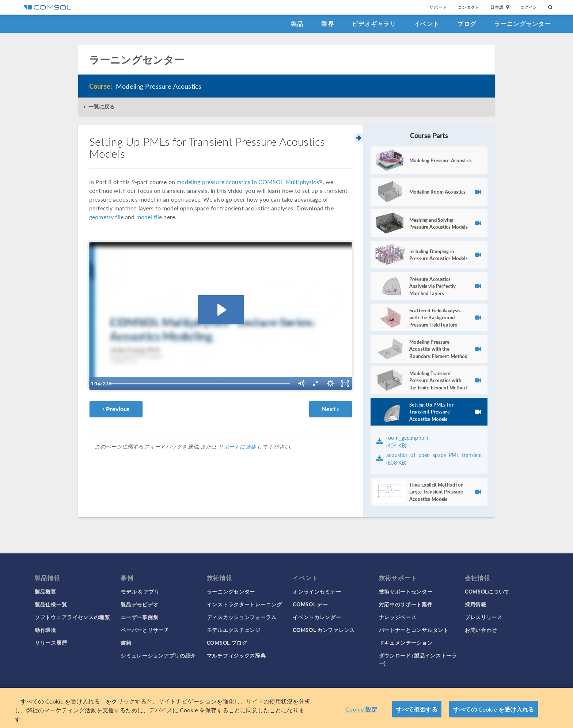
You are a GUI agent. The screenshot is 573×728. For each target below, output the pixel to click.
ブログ (467, 24)
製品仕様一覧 (51, 604)
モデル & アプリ (140, 591)
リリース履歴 (51, 643)
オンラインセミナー (317, 591)
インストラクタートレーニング (244, 604)
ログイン (529, 7)
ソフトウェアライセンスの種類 (72, 617)
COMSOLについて (487, 591)
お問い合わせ (481, 630)
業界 (328, 24)
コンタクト (469, 7)
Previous (116, 409)
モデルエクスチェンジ (234, 630)
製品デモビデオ (139, 604)
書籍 (126, 643)
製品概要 (45, 591)
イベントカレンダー (317, 617)
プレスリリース (484, 617)
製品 (297, 24)
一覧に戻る (101, 106)
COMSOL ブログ (227, 643)
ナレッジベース (398, 617)
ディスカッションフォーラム (242, 617)
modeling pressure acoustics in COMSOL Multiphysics (250, 182)
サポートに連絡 (237, 446)
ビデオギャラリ (374, 24)
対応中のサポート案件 (406, 604)
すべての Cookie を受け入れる (494, 711)
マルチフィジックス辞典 (236, 655)
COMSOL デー (310, 604)
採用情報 (476, 604)
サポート (438, 7)
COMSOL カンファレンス (324, 630)
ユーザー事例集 (139, 617)
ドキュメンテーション (406, 643)
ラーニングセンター (523, 24)
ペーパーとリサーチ (145, 630)
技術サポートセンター (406, 591)
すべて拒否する (417, 711)
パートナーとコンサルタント (414, 630)
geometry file (106, 217)
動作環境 (45, 630)
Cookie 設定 (361, 711)
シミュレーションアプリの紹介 (158, 655)
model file (149, 217)
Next (331, 409)
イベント (427, 24)
